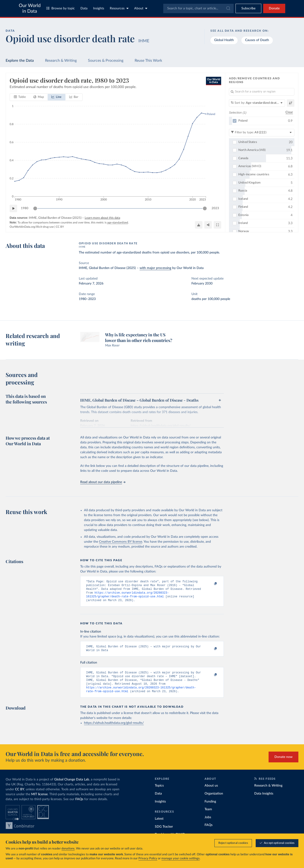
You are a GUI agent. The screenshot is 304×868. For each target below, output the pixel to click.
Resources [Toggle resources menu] (119, 8)
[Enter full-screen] (217, 225)
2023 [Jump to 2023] (215, 208)
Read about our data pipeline (103, 482)
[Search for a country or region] (262, 92)
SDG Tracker (164, 833)
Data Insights (264, 800)
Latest (159, 825)
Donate (274, 8)
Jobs (208, 824)
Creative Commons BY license (121, 542)
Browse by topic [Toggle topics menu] (61, 8)
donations (68, 849)
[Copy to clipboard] (210, 584)
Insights (99, 8)
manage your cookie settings (180, 858)
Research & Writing (61, 61)
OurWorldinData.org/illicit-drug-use (32, 227)
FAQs (79, 806)
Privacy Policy (148, 858)
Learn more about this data (102, 218)
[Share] (208, 225)
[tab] (20, 97)
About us (211, 792)
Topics (159, 792)
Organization (214, 800)
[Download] (199, 225)
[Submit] (228, 8)
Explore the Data (20, 61)
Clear (289, 112)
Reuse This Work (148, 61)
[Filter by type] (262, 132)
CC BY (60, 227)
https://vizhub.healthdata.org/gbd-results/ (114, 730)
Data (84, 8)
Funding (210, 808)
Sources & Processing (106, 61)
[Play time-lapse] (13, 208)
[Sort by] (257, 103)
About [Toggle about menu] (141, 8)
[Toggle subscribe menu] (248, 8)
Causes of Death (257, 40)
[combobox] (198, 8)
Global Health (224, 40)
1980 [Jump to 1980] (25, 208)
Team (208, 816)
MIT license (39, 801)
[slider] (35, 208)
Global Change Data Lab (72, 786)
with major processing (155, 268)
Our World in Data (30, 8)
